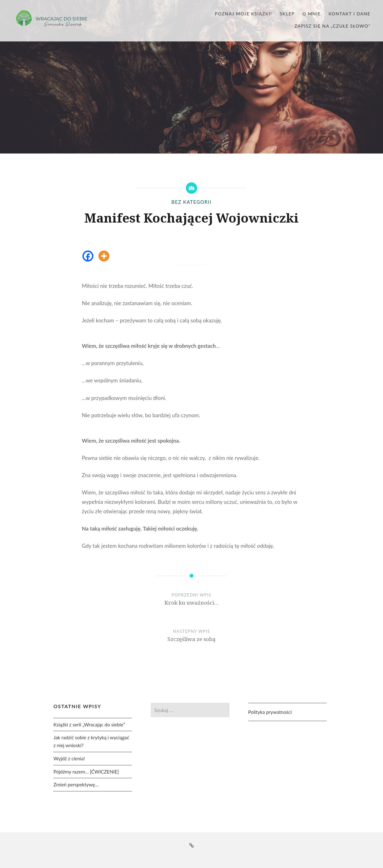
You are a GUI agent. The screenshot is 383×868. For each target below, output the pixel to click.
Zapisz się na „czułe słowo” (333, 26)
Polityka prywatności (270, 712)
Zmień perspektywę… (76, 784)
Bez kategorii (191, 202)
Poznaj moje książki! (244, 14)
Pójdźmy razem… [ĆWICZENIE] (86, 772)
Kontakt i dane (349, 14)
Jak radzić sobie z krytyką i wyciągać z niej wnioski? (91, 741)
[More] (104, 256)
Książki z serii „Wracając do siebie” (89, 725)
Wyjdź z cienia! (69, 758)
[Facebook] (88, 256)
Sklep (287, 14)
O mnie (312, 14)
